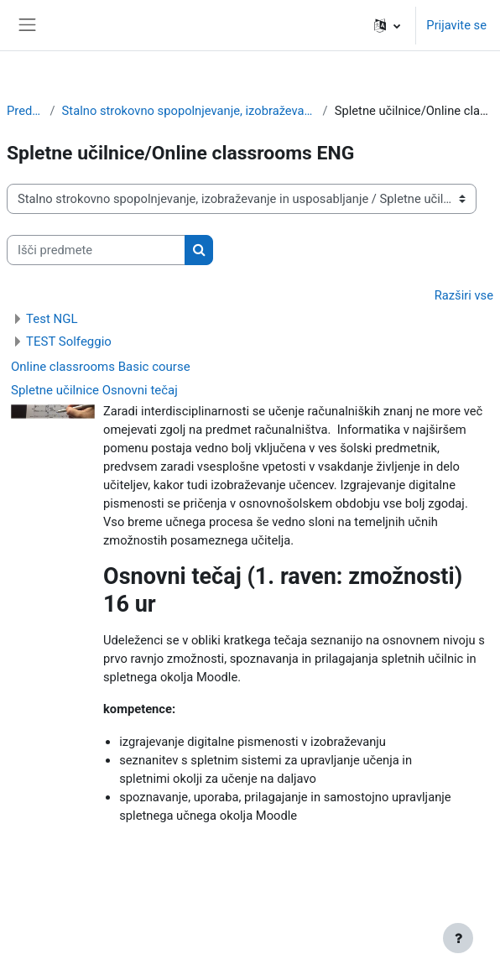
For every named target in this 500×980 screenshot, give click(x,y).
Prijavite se (456, 25)
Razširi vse (464, 295)
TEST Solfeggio (69, 341)
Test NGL (52, 319)
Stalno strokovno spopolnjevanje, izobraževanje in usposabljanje (189, 111)
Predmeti (25, 111)
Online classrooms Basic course (101, 367)
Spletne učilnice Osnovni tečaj (94, 390)
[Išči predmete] (96, 250)
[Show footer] (458, 938)
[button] (387, 25)
